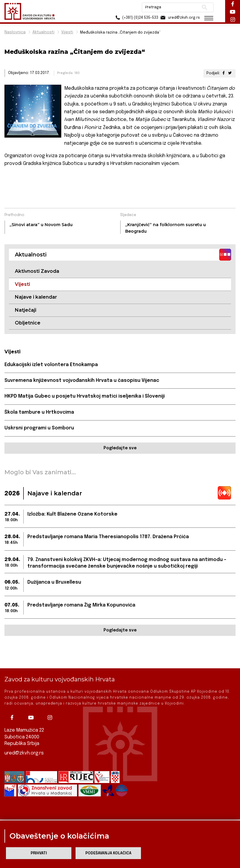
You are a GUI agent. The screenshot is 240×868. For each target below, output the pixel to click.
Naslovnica (15, 32)
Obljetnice (28, 323)
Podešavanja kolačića (108, 853)
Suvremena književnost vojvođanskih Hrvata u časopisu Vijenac (82, 381)
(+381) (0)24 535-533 (136, 18)
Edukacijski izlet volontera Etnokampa (51, 365)
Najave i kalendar (36, 297)
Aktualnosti (43, 32)
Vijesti (67, 32)
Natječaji (26, 310)
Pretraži (204, 7)
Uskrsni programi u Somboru (39, 428)
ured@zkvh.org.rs (24, 753)
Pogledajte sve (120, 448)
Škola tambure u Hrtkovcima (39, 412)
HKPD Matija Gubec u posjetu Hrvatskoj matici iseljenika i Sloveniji (85, 396)
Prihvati (39, 853)
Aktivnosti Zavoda (37, 271)
